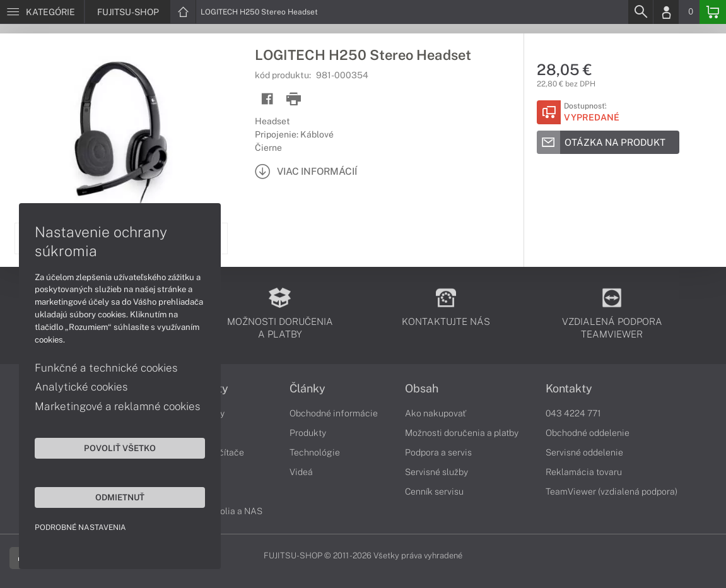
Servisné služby (436, 472)
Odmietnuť (120, 497)
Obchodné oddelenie (588, 433)
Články (307, 389)
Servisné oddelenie (584, 452)
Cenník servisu (434, 491)
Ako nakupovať (436, 413)
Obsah (422, 389)
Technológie (315, 452)
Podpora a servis (438, 452)
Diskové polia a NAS (221, 511)
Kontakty (569, 389)
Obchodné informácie (334, 413)
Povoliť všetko (120, 448)
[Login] (666, 12)
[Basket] (713, 12)
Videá (301, 472)
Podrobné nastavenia (80, 527)
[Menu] (42, 12)
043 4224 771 (573, 413)
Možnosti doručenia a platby (462, 433)
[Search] (640, 12)
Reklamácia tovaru (584, 472)
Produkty (308, 433)
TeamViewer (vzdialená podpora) (612, 491)
